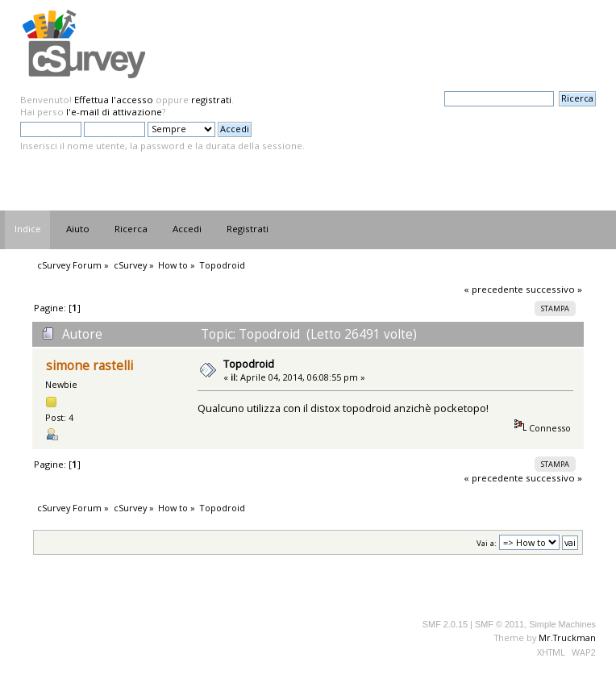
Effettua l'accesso (114, 100)
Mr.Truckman (567, 637)
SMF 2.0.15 (445, 624)
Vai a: (487, 543)
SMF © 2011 (499, 624)
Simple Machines (562, 624)
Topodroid (249, 364)
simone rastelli (89, 366)
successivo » (554, 289)
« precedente (493, 289)
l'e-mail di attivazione (114, 112)
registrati (211, 100)
